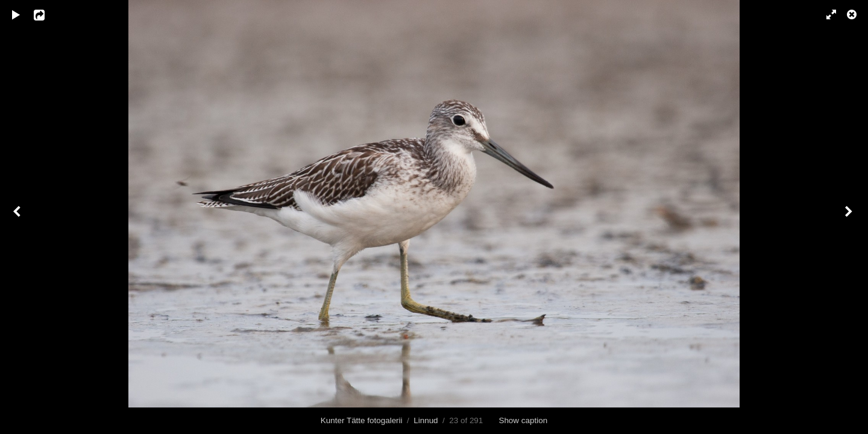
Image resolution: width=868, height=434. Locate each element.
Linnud (426, 420)
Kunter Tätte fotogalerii (362, 420)
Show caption (523, 420)
